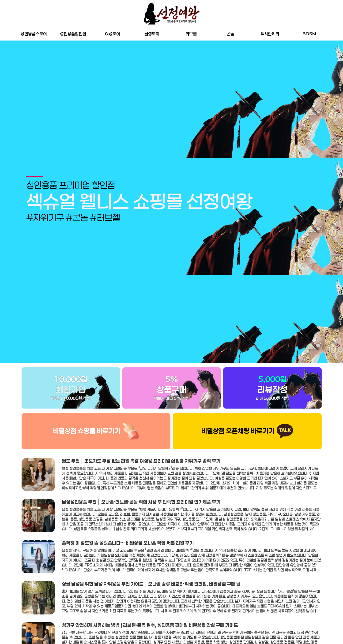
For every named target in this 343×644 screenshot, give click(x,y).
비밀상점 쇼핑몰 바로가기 (87, 431)
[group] (171, 202)
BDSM (309, 34)
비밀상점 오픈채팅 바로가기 (238, 431)
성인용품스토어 (34, 34)
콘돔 (230, 34)
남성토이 (152, 34)
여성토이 (113, 34)
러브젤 (191, 34)
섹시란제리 (270, 34)
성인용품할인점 (73, 34)
